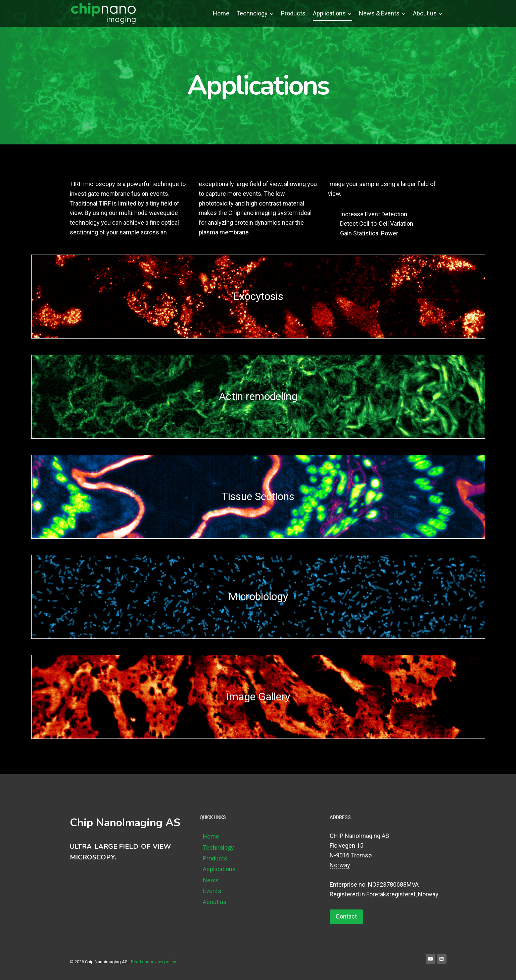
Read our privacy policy (153, 962)
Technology (218, 848)
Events (212, 891)
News (211, 880)
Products (293, 13)
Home (221, 13)
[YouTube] (431, 959)
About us (215, 902)
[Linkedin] (442, 959)
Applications (219, 869)
